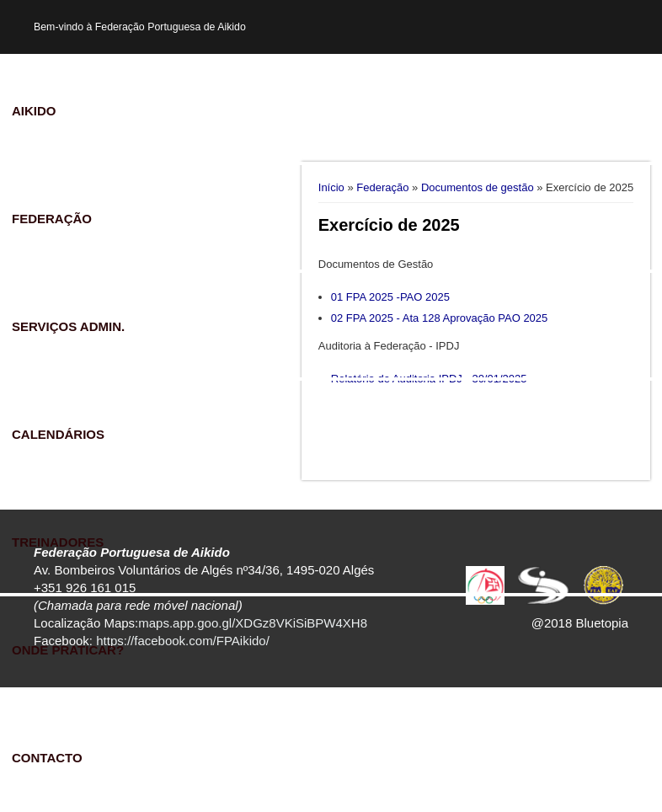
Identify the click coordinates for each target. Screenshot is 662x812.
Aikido (34, 111)
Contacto (47, 758)
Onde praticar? (68, 650)
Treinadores (58, 542)
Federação (52, 219)
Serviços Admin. (68, 326)
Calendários (58, 434)
